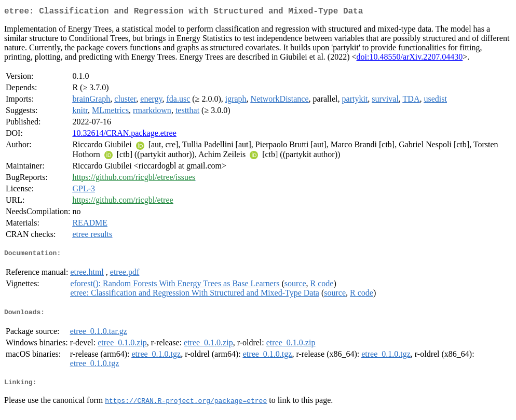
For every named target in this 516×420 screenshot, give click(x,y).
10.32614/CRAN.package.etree (124, 135)
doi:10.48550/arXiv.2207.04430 (410, 59)
